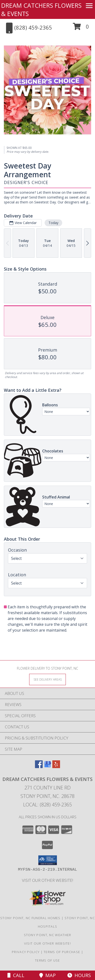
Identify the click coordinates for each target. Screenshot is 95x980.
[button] (81, 28)
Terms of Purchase (62, 952)
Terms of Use (47, 960)
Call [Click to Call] (16, 975)
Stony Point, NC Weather (48, 935)
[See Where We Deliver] (47, 679)
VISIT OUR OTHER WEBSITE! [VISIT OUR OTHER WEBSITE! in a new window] (47, 880)
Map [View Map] (47, 975)
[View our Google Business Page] (47, 767)
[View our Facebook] (39, 767)
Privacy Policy (26, 952)
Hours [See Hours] (79, 975)
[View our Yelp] (56, 767)
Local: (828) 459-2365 (47, 805)
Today (53, 223)
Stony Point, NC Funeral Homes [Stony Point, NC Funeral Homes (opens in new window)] (30, 918)
